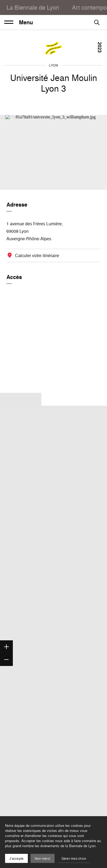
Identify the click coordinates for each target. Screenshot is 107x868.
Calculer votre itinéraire (37, 255)
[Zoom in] (6, 647)
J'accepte (16, 859)
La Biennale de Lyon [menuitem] (33, 7)
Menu (19, 22)
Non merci (43, 859)
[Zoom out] (6, 660)
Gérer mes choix (74, 859)
